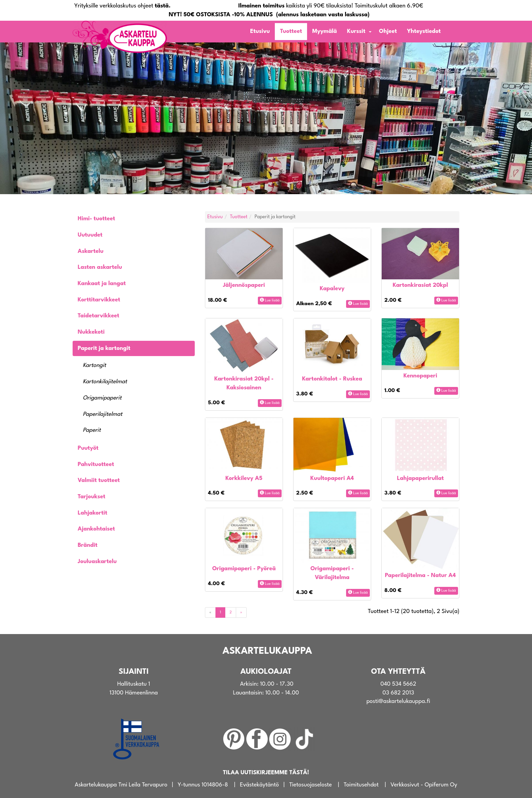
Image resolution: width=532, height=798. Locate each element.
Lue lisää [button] (270, 300)
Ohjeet (388, 31)
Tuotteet (291, 31)
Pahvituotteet (96, 465)
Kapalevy (332, 289)
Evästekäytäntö (259, 785)
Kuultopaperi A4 (332, 478)
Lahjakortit (92, 513)
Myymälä (325, 31)
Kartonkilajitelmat (105, 382)
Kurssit (356, 31)
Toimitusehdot (361, 785)
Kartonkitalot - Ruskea (332, 379)
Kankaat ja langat (102, 284)
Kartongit (94, 365)
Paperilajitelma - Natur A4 (420, 576)
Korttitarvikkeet (99, 300)
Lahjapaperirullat (420, 478)
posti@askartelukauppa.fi (398, 701)
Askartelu (91, 251)
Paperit (92, 430)
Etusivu (260, 31)
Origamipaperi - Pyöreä (244, 569)
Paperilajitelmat (102, 414)
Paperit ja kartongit (104, 348)
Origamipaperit (102, 398)
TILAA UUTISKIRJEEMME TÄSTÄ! (266, 773)
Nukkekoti (91, 332)
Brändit (88, 545)
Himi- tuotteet (96, 219)
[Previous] (210, 613)
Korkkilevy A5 (244, 478)
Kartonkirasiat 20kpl (420, 285)
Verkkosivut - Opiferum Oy (424, 785)
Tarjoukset (92, 497)
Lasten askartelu (100, 267)
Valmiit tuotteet (99, 480)
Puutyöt (88, 448)
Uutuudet (90, 235)
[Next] (241, 613)
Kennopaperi (420, 376)
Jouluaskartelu (97, 562)
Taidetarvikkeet (99, 316)
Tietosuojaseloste (310, 785)
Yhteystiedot (424, 31)
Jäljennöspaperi (244, 285)
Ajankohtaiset (96, 529)
